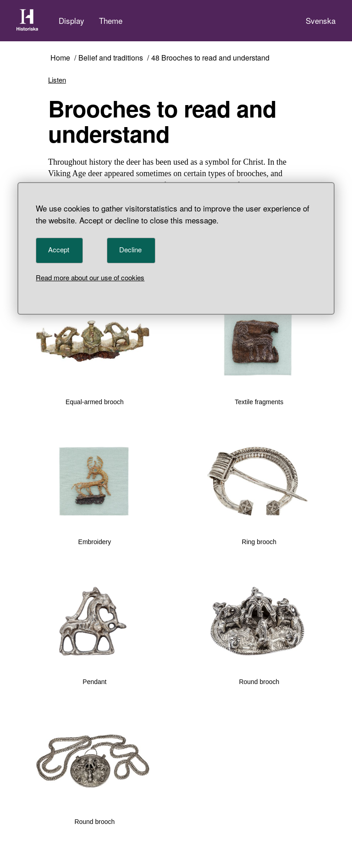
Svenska (321, 20)
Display (71, 20)
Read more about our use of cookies (90, 277)
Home (60, 58)
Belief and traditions (111, 58)
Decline (130, 249)
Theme (111, 20)
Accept (59, 249)
